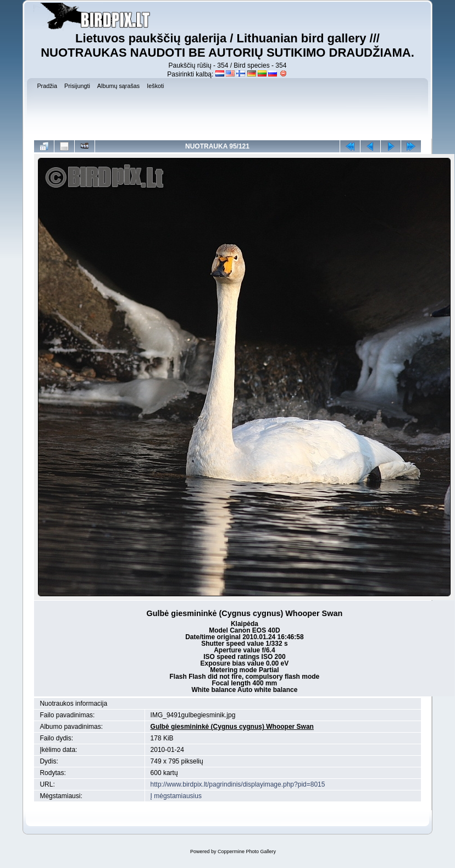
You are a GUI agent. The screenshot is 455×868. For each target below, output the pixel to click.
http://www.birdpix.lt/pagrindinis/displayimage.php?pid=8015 (238, 784)
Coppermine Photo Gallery (247, 851)
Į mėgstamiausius (176, 796)
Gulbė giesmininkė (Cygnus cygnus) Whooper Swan (232, 727)
